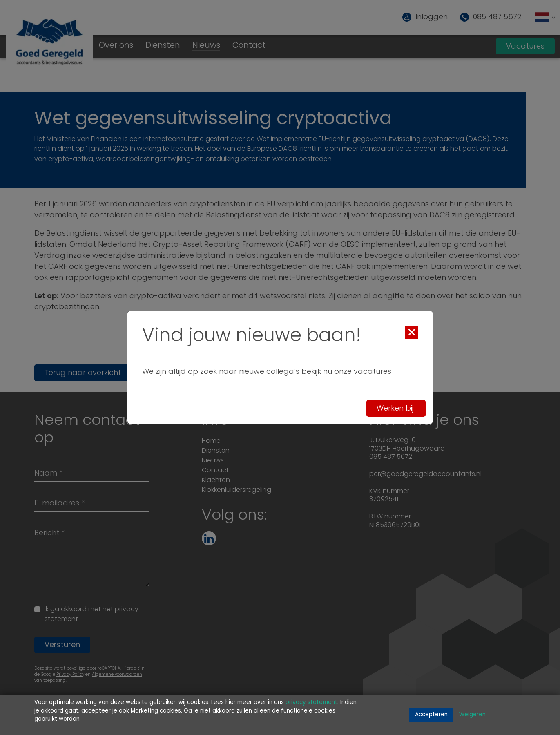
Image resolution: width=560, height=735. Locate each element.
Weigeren (472, 715)
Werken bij (396, 409)
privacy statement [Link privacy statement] (311, 703)
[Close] (412, 332)
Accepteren (431, 715)
